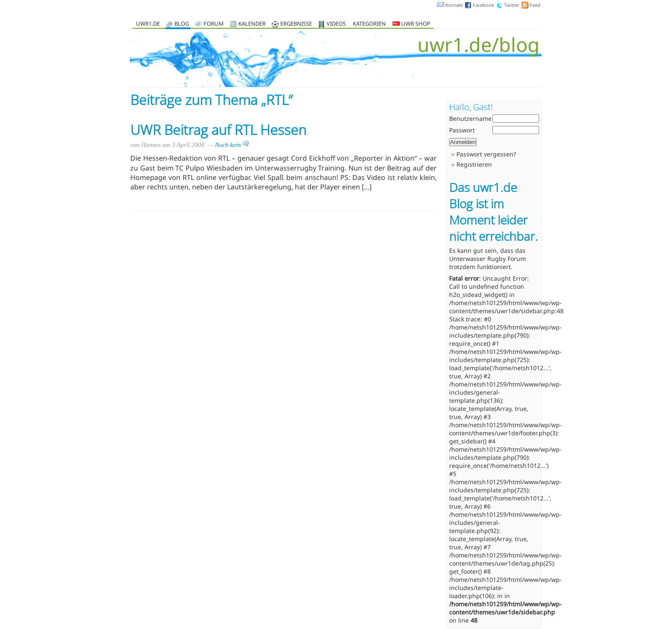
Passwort (462, 130)
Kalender (252, 24)
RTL (277, 100)
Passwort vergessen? (486, 154)
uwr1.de (148, 24)
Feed (535, 5)
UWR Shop (411, 24)
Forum (214, 24)
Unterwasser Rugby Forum (487, 259)
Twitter (512, 5)
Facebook (483, 5)
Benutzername (470, 118)
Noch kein (232, 145)
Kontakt (454, 5)
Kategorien (369, 24)
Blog (182, 24)
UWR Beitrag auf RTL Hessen (218, 130)
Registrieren (474, 164)
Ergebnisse (296, 24)
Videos (336, 24)
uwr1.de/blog (478, 44)
